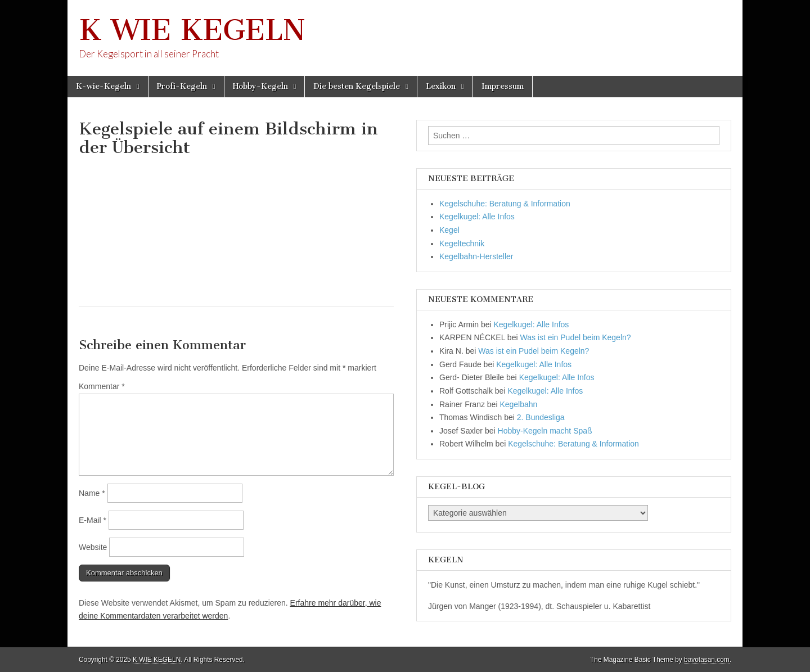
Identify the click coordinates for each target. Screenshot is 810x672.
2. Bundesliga (541, 417)
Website (93, 547)
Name (92, 493)
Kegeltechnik (462, 243)
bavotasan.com (707, 660)
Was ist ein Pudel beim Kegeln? (575, 337)
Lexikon (441, 86)
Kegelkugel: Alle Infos (477, 217)
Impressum (503, 86)
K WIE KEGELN (192, 30)
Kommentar (102, 386)
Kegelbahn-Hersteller (476, 256)
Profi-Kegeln (182, 86)
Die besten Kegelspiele (357, 86)
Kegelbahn (518, 404)
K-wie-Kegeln (103, 86)
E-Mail (93, 520)
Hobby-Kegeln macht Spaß (545, 431)
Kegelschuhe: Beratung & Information (505, 204)
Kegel (449, 230)
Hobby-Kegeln (260, 86)
